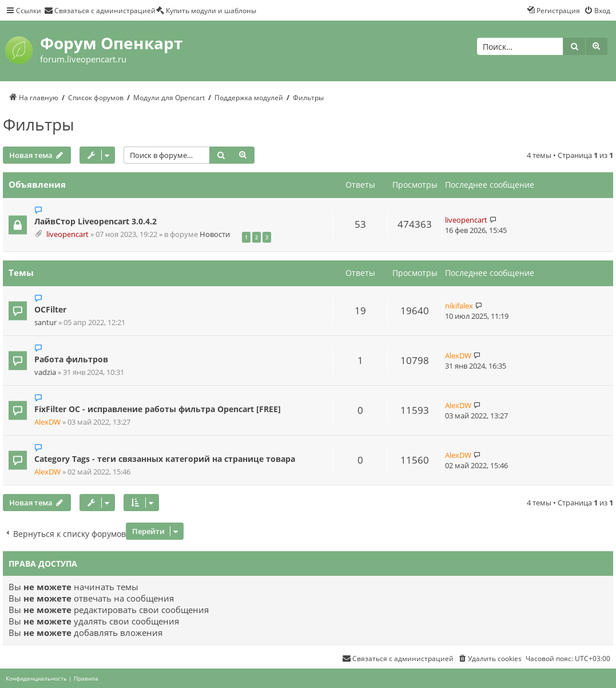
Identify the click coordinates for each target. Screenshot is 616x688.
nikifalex (459, 306)
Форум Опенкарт (111, 43)
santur (45, 323)
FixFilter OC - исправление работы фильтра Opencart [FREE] (158, 409)
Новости (215, 234)
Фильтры (39, 124)
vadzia (45, 372)
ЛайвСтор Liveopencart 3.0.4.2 (96, 221)
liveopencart (67, 234)
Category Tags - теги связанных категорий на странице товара (165, 459)
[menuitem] (100, 10)
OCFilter (50, 309)
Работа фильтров (71, 359)
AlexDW (458, 355)
